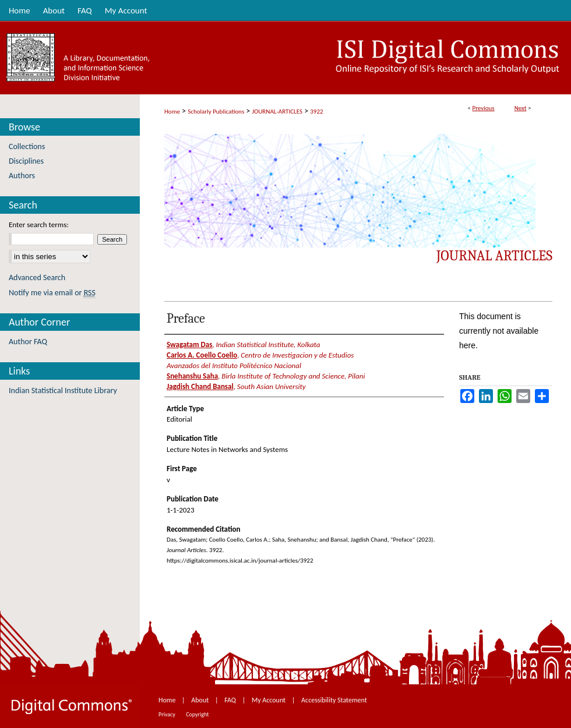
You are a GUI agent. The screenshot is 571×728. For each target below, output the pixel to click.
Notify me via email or (52, 293)
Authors (22, 176)
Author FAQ (28, 342)
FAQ (231, 700)
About (201, 700)
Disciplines (26, 161)
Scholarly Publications (216, 112)
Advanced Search (37, 278)
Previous (483, 108)
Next (521, 108)
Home (172, 112)
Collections (27, 146)
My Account (269, 700)
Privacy (168, 714)
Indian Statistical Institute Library (63, 390)
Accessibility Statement (334, 700)
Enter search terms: (39, 225)
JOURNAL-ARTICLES (277, 112)
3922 (316, 112)
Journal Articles (494, 256)
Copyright (197, 714)
